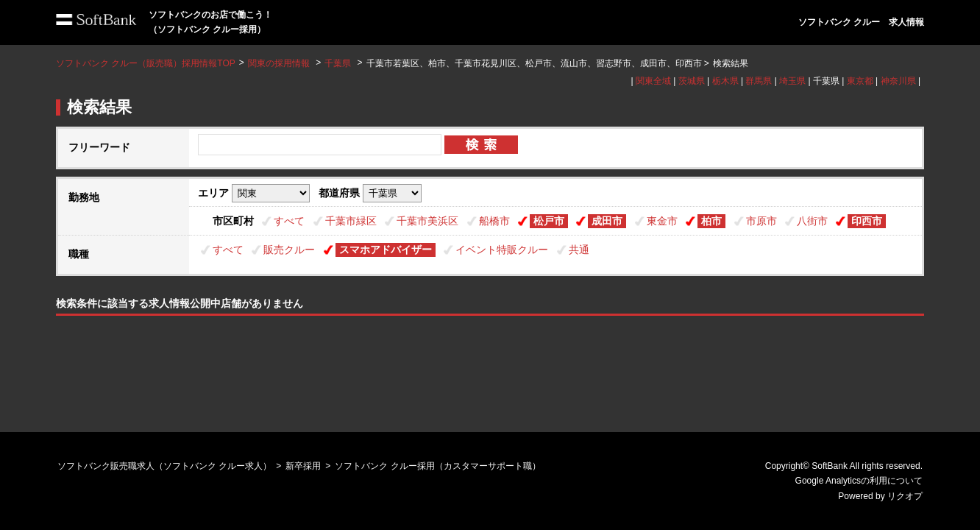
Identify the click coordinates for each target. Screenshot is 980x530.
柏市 (711, 221)
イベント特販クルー (502, 250)
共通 (579, 250)
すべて (289, 221)
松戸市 (549, 221)
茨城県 (692, 81)
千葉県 (338, 63)
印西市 (867, 221)
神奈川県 (898, 81)
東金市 (662, 221)
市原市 (761, 221)
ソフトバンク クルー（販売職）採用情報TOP (146, 63)
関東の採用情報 (280, 63)
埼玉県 (792, 81)
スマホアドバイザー (386, 250)
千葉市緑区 (351, 221)
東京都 (860, 81)
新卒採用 (303, 466)
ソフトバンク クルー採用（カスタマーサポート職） (437, 466)
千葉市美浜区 (427, 221)
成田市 (607, 221)
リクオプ (905, 496)
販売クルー (289, 250)
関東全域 (653, 81)
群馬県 (759, 81)
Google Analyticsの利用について (859, 481)
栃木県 (725, 81)
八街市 (812, 221)
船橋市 (494, 221)
